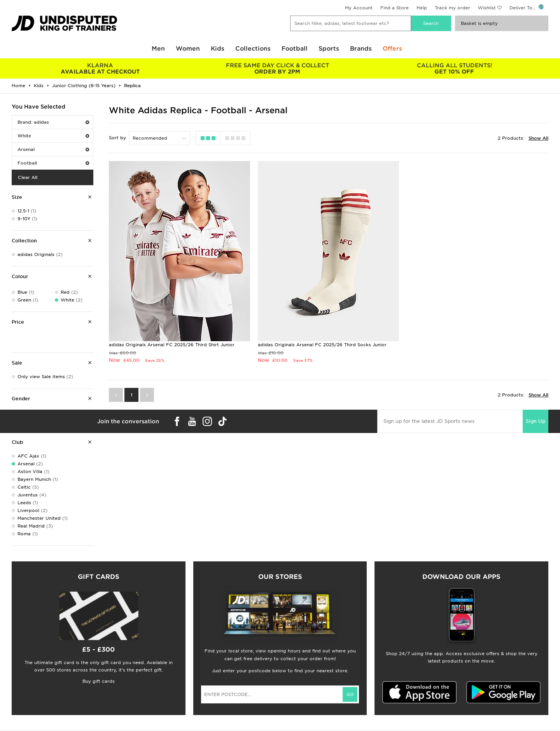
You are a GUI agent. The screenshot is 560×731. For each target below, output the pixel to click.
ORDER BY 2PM (277, 68)
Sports (329, 49)
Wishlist (487, 8)
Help (422, 8)
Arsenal (53, 149)
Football (295, 49)
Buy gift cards (99, 681)
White (53, 136)
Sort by (117, 138)
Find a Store (395, 8)
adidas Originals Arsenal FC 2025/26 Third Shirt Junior (172, 345)
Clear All (28, 177)
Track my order (452, 8)
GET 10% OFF (454, 68)
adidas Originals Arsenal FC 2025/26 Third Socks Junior (322, 345)
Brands (361, 49)
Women (188, 49)
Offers (392, 49)
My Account (359, 8)
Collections (253, 49)
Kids (218, 49)
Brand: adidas (53, 122)
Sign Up (535, 421)
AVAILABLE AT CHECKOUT (100, 68)
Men (158, 49)
